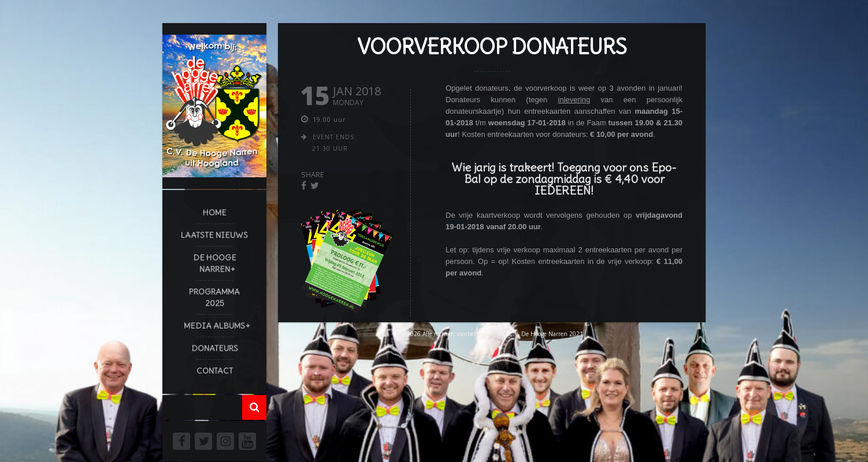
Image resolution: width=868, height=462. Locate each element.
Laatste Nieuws (214, 235)
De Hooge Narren (215, 263)
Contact (215, 371)
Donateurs (215, 348)
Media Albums (214, 326)
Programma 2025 (214, 297)
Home (215, 213)
